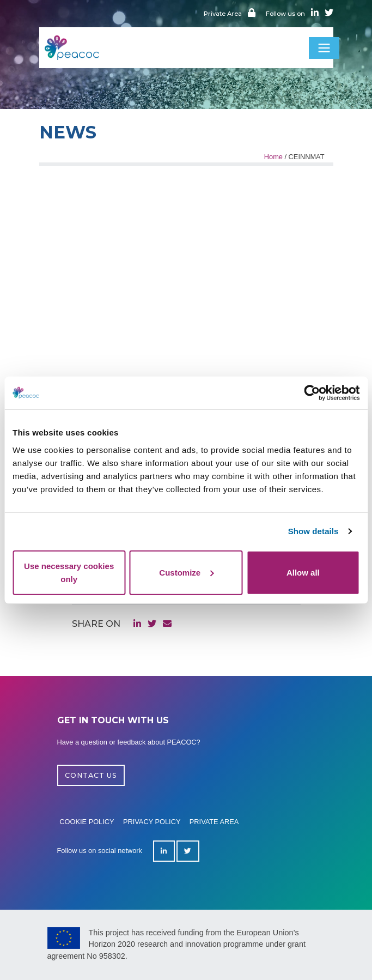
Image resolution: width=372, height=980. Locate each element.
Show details (313, 531)
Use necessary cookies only (69, 572)
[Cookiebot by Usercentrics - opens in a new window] (312, 393)
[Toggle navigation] (324, 48)
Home (273, 157)
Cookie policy (87, 822)
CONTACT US (91, 775)
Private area (214, 822)
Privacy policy (152, 822)
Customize (186, 572)
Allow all (303, 572)
